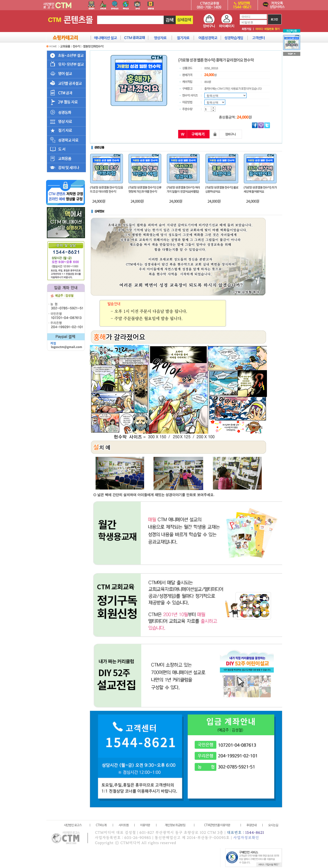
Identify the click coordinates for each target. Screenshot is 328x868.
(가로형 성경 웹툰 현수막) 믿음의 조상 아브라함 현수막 (106, 189)
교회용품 (65, 46)
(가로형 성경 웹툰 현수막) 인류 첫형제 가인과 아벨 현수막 (145, 189)
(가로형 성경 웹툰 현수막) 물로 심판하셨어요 (222, 189)
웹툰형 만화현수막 (93, 46)
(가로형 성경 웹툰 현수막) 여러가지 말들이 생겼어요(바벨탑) (183, 189)
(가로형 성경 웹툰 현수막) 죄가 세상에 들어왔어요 (260, 189)
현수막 (77, 46)
